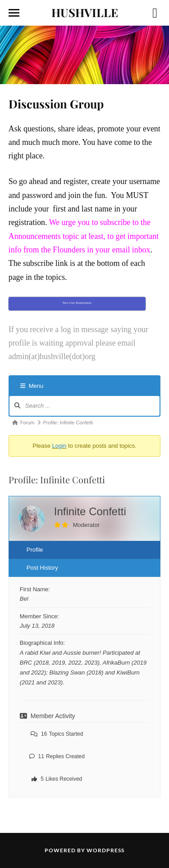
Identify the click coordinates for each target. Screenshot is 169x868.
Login (59, 446)
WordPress (105, 850)
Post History (42, 568)
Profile (35, 550)
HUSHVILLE (85, 12)
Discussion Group (56, 103)
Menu (32, 386)
